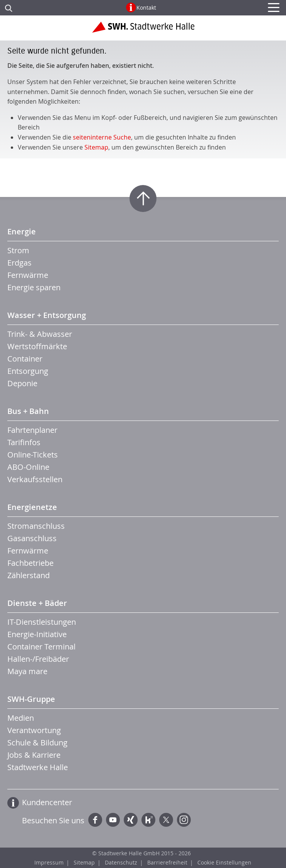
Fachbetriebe (30, 563)
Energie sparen (34, 287)
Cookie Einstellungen (224, 862)
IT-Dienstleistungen (42, 622)
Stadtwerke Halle (38, 767)
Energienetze (32, 507)
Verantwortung (34, 730)
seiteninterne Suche (102, 137)
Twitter (166, 820)
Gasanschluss (32, 538)
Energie (22, 231)
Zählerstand (29, 575)
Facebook (95, 820)
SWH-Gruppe (31, 699)
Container (25, 359)
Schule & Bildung (37, 743)
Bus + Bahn (28, 411)
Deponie (22, 383)
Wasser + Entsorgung (47, 315)
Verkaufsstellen (35, 479)
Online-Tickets (33, 455)
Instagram (184, 820)
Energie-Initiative (37, 634)
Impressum (49, 862)
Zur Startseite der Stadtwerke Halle (143, 30)
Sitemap (96, 147)
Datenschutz (121, 862)
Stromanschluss (36, 526)
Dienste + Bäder (37, 603)
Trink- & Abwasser (40, 334)
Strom (18, 250)
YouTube (113, 820)
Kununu (148, 820)
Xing (131, 820)
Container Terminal (41, 647)
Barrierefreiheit (167, 862)
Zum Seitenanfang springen (143, 198)
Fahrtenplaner (32, 430)
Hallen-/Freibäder (38, 659)
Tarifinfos (24, 442)
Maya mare (27, 671)
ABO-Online (28, 467)
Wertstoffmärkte (37, 346)
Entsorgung (28, 371)
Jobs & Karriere (34, 755)
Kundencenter (47, 802)
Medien (21, 718)
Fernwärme (28, 275)
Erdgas (19, 263)
